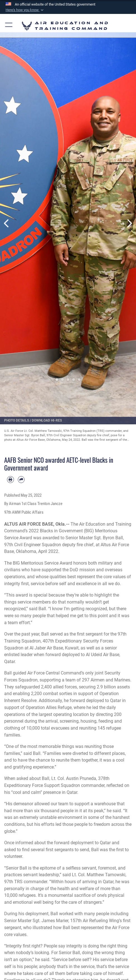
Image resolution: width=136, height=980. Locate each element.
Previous (7, 223)
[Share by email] (21, 480)
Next (129, 223)
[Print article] (10, 480)
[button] (25, 10)
